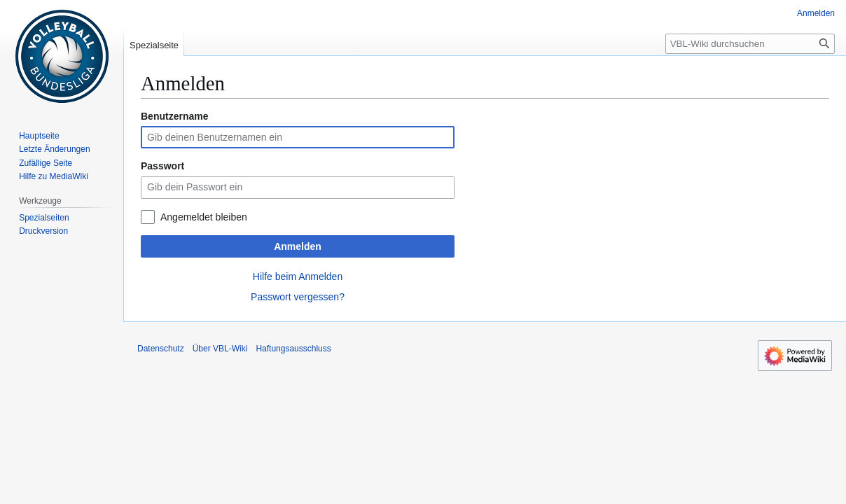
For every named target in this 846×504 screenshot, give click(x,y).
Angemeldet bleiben (204, 217)
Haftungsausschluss (293, 349)
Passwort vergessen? (298, 297)
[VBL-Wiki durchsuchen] (750, 44)
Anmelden (298, 246)
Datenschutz (161, 349)
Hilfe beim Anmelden (298, 276)
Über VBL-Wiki (220, 349)
